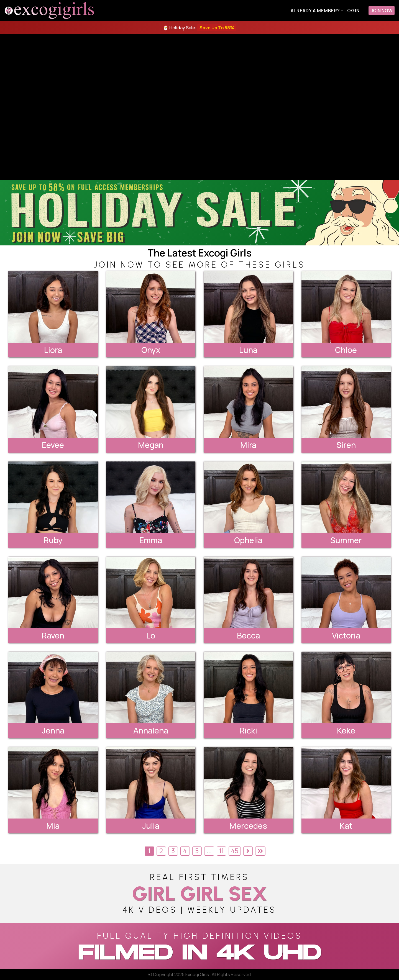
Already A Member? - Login (325, 11)
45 (235, 851)
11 (221, 851)
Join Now (382, 11)
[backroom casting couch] (199, 107)
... (209, 851)
